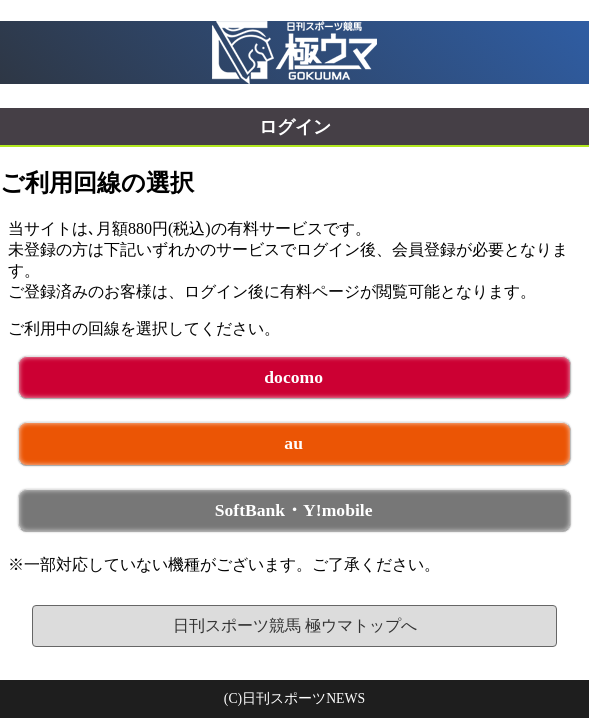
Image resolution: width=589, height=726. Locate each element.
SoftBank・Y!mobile (294, 510)
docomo (293, 377)
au (293, 443)
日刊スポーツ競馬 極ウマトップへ (295, 625)
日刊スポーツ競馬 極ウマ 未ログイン (294, 52)
